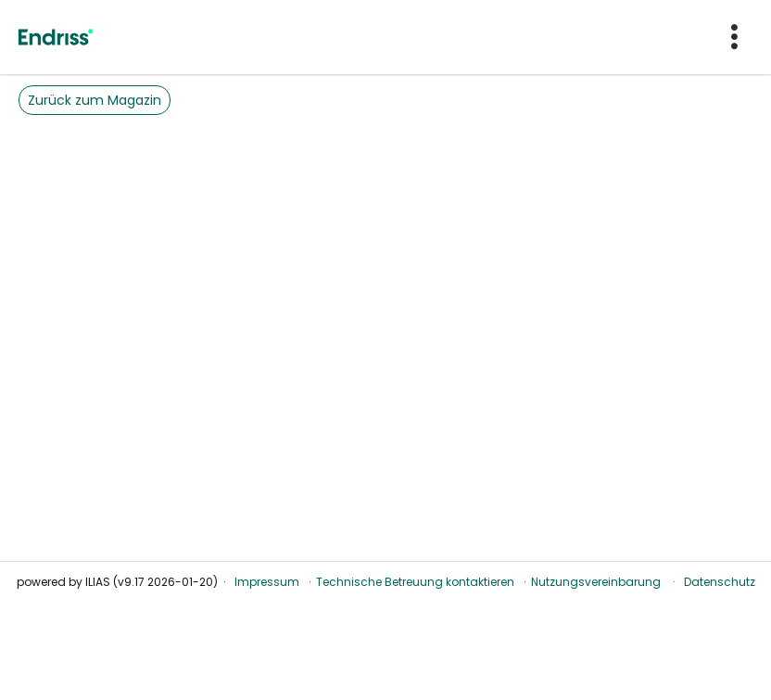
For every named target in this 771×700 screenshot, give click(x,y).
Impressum (267, 582)
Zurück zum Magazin (95, 100)
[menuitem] (736, 37)
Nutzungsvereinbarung (596, 582)
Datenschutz (720, 582)
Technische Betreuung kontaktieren (415, 582)
